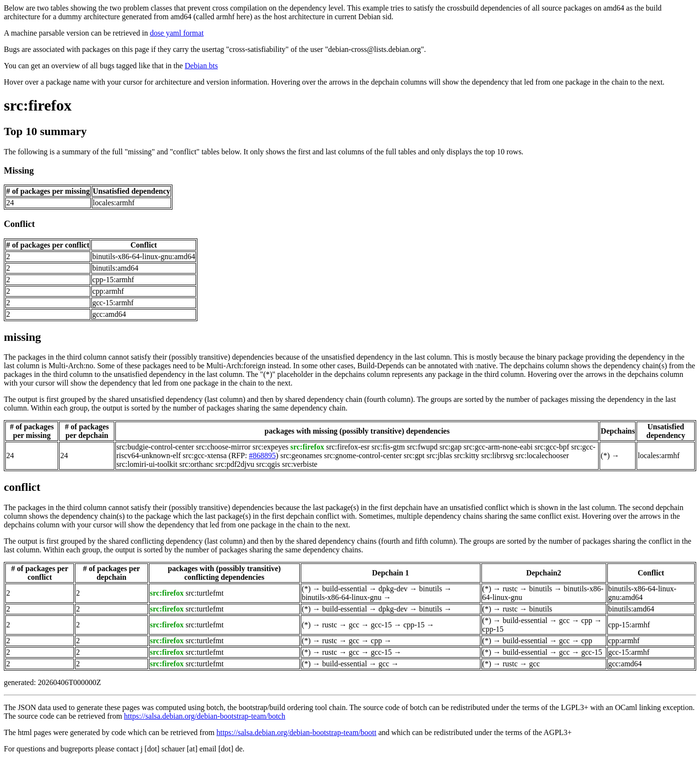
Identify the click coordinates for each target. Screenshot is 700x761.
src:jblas (439, 455)
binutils (430, 589)
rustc (510, 589)
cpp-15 (414, 625)
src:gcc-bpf (552, 447)
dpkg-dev (393, 589)
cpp (587, 620)
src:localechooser (542, 455)
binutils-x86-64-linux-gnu (342, 597)
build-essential (345, 589)
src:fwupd (422, 447)
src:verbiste (300, 464)
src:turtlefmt (204, 593)
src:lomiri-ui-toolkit (147, 464)
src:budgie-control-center (155, 447)
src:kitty (467, 455)
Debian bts (202, 66)
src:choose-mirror (223, 447)
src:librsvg (498, 455)
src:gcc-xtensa (205, 455)
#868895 (262, 455)
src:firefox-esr (348, 447)
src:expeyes (271, 447)
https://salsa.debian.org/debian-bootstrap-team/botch (205, 716)
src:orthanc (196, 464)
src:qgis (268, 464)
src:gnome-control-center (363, 455)
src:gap (451, 447)
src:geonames (301, 455)
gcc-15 (381, 625)
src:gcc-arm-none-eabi (498, 447)
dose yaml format (177, 33)
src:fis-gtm (388, 447)
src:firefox (38, 105)
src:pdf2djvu (235, 464)
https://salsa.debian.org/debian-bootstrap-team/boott (296, 732)
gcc (354, 625)
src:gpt (414, 455)
